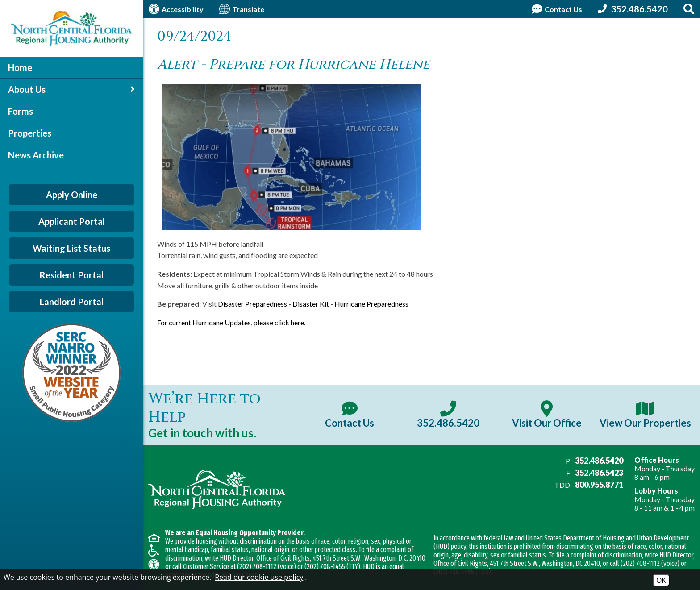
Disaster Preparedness (252, 304)
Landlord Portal (72, 302)
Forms (21, 111)
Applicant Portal (72, 221)
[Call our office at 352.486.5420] (632, 9)
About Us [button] (71, 89)
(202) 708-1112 (257, 567)
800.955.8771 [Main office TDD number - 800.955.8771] (599, 485)
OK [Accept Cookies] (661, 580)
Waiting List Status (71, 248)
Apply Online (72, 195)
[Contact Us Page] (556, 9)
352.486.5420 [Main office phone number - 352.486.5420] (599, 461)
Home (20, 67)
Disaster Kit (311, 304)
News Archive (36, 155)
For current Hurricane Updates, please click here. (231, 322)
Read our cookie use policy (259, 577)
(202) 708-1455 (325, 567)
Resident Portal (71, 275)
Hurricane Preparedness (371, 304)
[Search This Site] (689, 9)
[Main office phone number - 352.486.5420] (448, 415)
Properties (30, 133)
